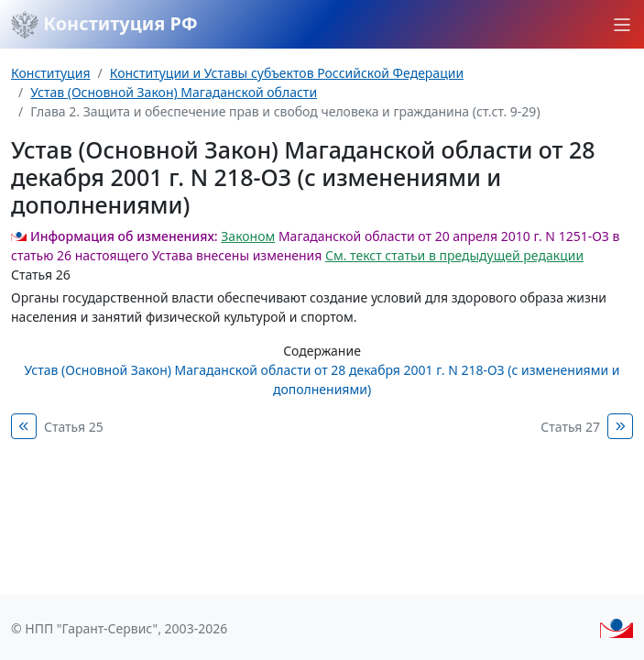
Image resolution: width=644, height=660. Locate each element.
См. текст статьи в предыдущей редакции (454, 255)
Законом (248, 236)
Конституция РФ (104, 25)
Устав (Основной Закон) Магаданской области (174, 92)
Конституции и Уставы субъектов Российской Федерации (287, 73)
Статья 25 (74, 427)
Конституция (50, 73)
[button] (622, 25)
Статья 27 (570, 427)
